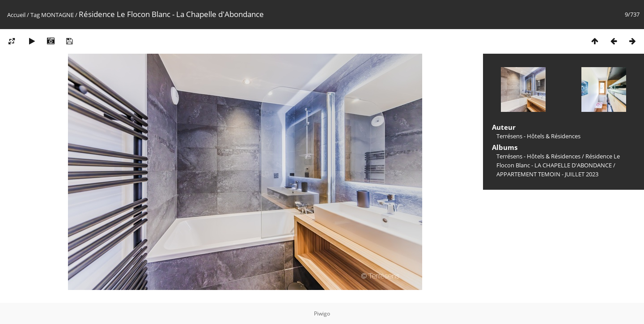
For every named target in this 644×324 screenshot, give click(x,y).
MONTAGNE (57, 15)
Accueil (16, 15)
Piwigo (322, 313)
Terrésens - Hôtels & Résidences (538, 156)
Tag (35, 15)
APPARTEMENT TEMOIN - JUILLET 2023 (547, 174)
